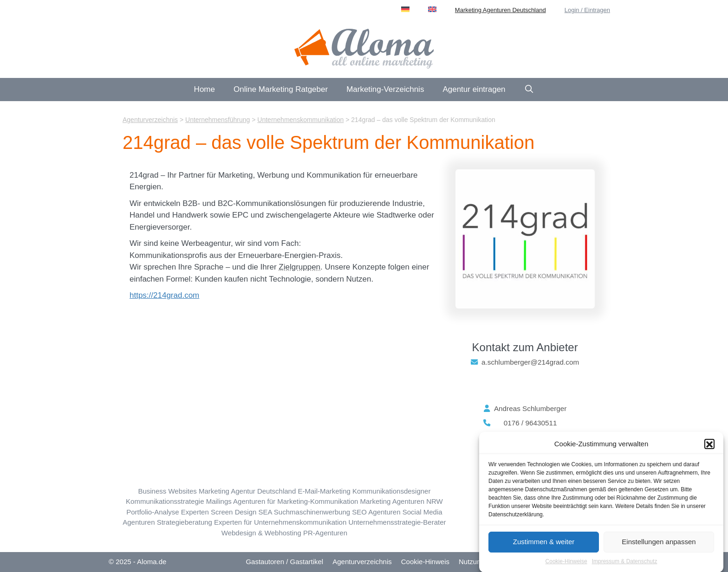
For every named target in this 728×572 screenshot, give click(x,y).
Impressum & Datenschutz (625, 565)
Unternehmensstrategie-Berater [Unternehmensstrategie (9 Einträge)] (397, 522)
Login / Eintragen (587, 10)
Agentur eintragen (474, 89)
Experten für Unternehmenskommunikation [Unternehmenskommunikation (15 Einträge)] (280, 522)
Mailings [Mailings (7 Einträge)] (219, 501)
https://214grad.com (164, 295)
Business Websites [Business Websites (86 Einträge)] (167, 491)
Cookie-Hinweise (566, 565)
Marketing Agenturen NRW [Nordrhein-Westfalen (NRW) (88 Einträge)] (402, 501)
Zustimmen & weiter (544, 545)
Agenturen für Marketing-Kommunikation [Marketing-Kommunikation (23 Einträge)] (296, 501)
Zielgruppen (299, 267)
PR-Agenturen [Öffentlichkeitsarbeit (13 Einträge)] (325, 533)
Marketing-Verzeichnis (385, 89)
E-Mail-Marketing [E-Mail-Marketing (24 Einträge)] (324, 491)
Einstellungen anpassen (659, 545)
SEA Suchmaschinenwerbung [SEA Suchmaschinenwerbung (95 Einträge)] (305, 512)
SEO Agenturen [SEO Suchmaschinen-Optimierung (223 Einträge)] (376, 512)
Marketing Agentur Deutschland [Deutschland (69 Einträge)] (247, 491)
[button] (709, 448)
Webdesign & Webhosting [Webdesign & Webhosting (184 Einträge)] (261, 533)
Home (205, 89)
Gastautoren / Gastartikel (284, 562)
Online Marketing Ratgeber (281, 89)
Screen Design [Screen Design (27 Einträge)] (234, 512)
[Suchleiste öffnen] (529, 90)
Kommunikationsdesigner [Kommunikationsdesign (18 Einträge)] (391, 491)
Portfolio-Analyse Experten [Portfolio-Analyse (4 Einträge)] (168, 512)
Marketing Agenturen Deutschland (500, 10)
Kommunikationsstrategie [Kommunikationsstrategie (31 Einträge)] (165, 501)
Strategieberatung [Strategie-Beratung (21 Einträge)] (185, 522)
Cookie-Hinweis (425, 562)
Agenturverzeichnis (362, 562)
